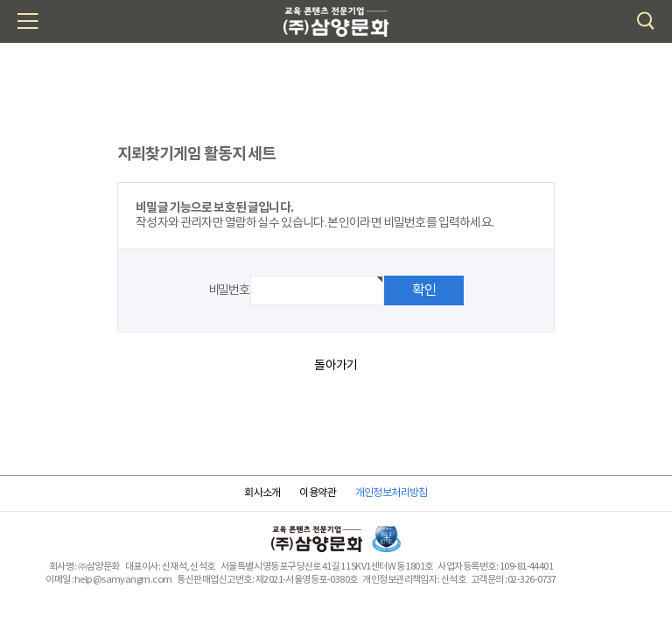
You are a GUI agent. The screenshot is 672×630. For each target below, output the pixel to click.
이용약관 (318, 493)
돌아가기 (336, 366)
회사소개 (262, 493)
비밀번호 (228, 290)
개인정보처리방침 (392, 493)
